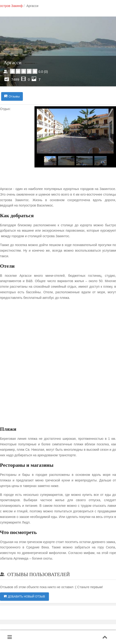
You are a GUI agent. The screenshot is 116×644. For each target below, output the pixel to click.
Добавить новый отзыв (24, 597)
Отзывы (12, 97)
